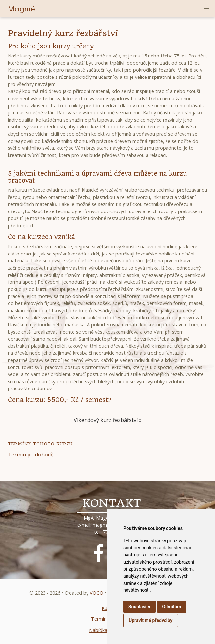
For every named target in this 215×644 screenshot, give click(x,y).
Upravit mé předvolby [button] (151, 620)
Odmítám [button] (172, 607)
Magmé (22, 8)
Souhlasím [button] (139, 607)
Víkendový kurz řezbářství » (108, 420)
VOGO (97, 593)
